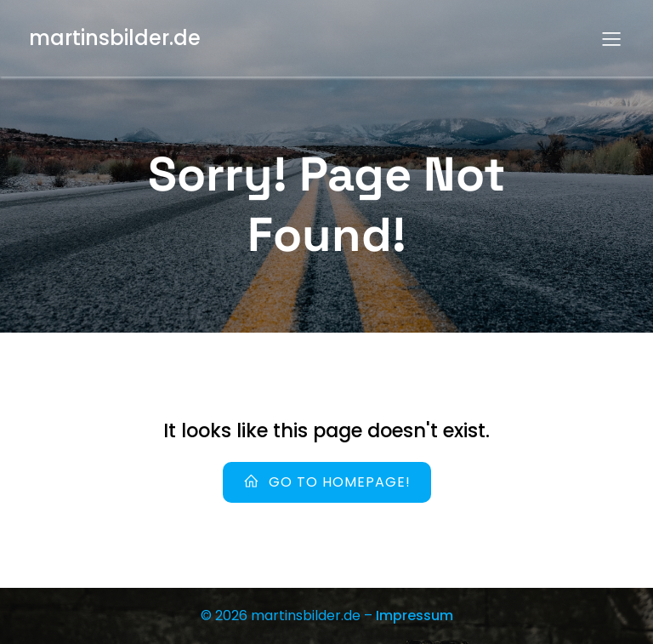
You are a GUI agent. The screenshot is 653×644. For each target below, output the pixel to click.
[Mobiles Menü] (611, 38)
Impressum (415, 616)
